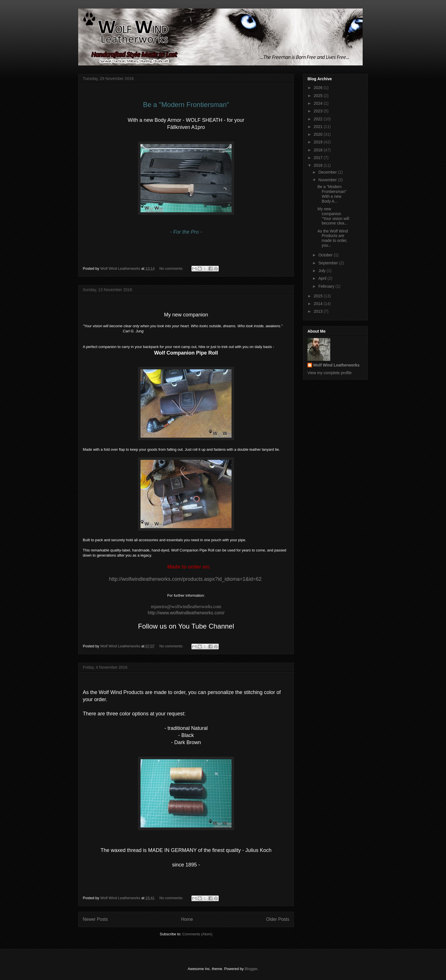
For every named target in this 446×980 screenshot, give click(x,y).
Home (187, 919)
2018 (319, 150)
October (326, 255)
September (329, 263)
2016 (319, 165)
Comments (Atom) (197, 934)
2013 (319, 311)
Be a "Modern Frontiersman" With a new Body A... (332, 194)
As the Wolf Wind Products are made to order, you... (333, 238)
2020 (319, 134)
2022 (319, 119)
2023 (319, 111)
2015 (319, 296)
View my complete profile (330, 373)
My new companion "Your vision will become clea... (333, 216)
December (328, 172)
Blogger (251, 969)
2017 (319, 158)
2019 (319, 142)
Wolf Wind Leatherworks (336, 365)
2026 (319, 88)
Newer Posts (95, 919)
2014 (319, 304)
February (327, 286)
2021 (319, 127)
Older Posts (278, 919)
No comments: (172, 268)
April (323, 278)
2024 (319, 103)
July (322, 271)
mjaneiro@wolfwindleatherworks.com (186, 607)
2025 (319, 96)
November (328, 180)
